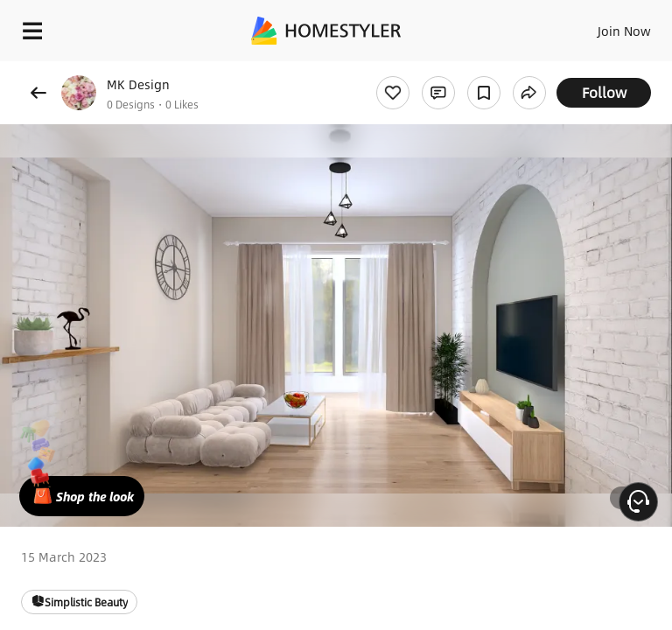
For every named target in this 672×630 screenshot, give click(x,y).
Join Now (624, 31)
